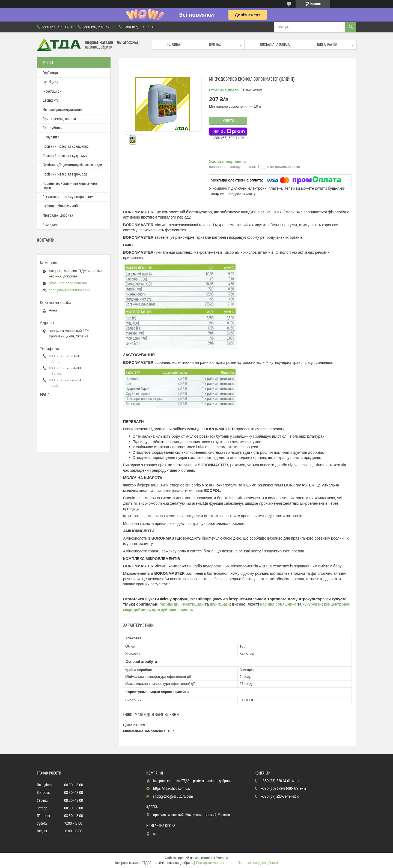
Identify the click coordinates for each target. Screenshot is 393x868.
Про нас (215, 45)
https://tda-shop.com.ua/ (68, 283)
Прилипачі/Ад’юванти (59, 119)
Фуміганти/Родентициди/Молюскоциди (72, 165)
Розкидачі (50, 225)
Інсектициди (52, 92)
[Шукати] (351, 27)
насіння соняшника (278, 604)
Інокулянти (51, 137)
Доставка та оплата (275, 45)
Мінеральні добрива (58, 216)
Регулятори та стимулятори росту (68, 197)
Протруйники (53, 128)
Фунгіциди (50, 82)
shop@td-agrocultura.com (69, 290)
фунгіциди (220, 604)
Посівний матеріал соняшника (66, 147)
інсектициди (193, 604)
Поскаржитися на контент (215, 863)
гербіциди (169, 604)
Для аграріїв (327, 45)
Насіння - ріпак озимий (60, 206)
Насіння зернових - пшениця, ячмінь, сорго (70, 186)
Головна (173, 45)
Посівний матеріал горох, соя (65, 174)
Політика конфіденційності (258, 863)
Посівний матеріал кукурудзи (65, 156)
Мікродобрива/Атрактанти (62, 110)
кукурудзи (312, 604)
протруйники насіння (172, 610)
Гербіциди (50, 73)
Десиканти (51, 101)
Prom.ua (222, 858)
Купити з (228, 132)
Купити (228, 121)
